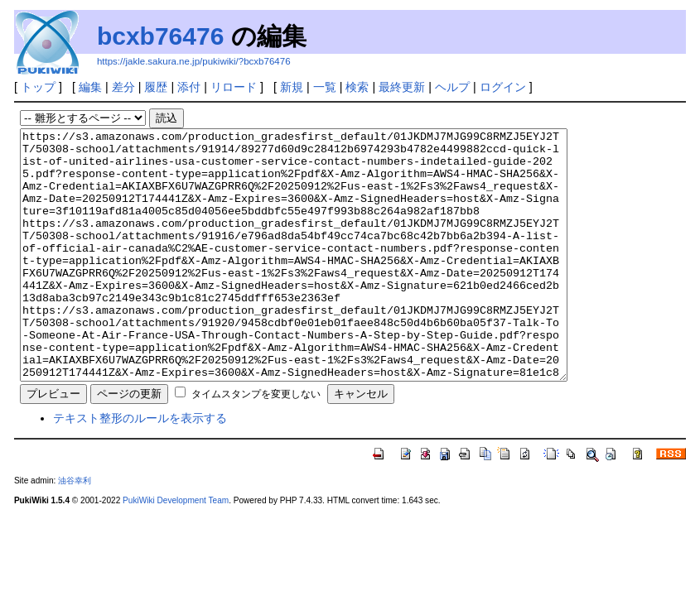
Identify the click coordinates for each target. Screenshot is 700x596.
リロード (234, 87)
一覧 (325, 87)
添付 (189, 87)
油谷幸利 (75, 530)
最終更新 (402, 87)
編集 (90, 87)
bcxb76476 (160, 36)
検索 (357, 87)
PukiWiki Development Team (176, 550)
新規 (292, 87)
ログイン (503, 87)
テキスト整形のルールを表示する (140, 468)
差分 (123, 87)
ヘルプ (452, 87)
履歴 (156, 87)
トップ (38, 87)
